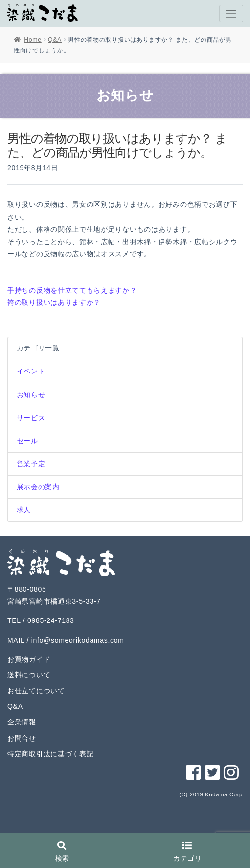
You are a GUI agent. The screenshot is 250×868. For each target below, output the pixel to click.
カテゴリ (188, 852)
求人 (24, 510)
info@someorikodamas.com (78, 640)
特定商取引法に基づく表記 (50, 754)
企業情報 (22, 722)
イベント (31, 371)
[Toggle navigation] (231, 13)
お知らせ (31, 395)
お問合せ (22, 738)
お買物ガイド (29, 659)
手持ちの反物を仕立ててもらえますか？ (72, 290)
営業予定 (31, 464)
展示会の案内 (38, 487)
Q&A (55, 40)
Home (33, 40)
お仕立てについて (36, 691)
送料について (29, 675)
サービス (31, 418)
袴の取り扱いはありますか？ (54, 302)
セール (27, 441)
